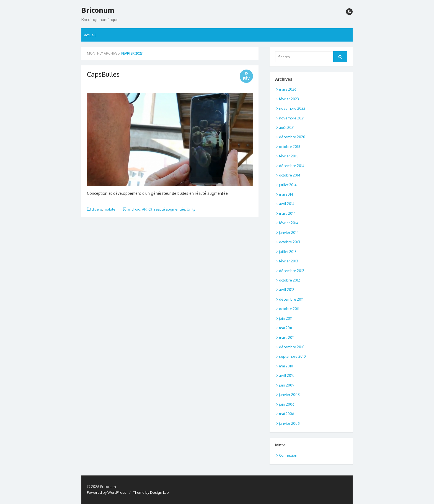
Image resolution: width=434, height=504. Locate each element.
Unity (191, 209)
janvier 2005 (289, 423)
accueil (90, 35)
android (134, 209)
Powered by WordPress (107, 492)
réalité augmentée (170, 209)
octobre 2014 (290, 175)
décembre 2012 (292, 271)
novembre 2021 (292, 118)
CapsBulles (103, 74)
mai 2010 (286, 366)
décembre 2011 (291, 299)
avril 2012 (287, 290)
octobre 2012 (290, 280)
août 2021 (287, 127)
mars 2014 (287, 213)
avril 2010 (287, 375)
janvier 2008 (289, 395)
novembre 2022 (292, 108)
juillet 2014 (288, 185)
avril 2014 (287, 204)
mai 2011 (286, 328)
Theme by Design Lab (151, 492)
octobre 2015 (290, 147)
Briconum (98, 10)
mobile (110, 209)
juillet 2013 (288, 252)
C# (150, 209)
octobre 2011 (289, 309)
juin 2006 (287, 404)
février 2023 (289, 99)
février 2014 (289, 223)
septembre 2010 (292, 356)
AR (144, 209)
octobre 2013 (290, 242)
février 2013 (289, 261)
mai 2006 (287, 414)
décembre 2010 (292, 347)
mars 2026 (288, 89)
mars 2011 (287, 337)
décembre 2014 (292, 166)
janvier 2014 (289, 232)
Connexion (288, 455)
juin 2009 (287, 385)
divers (97, 209)
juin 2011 (286, 318)
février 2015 (289, 156)
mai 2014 (286, 194)
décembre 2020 (292, 137)
